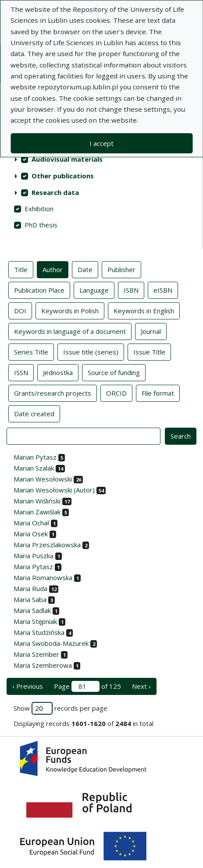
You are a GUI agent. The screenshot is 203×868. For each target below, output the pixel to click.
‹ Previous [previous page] (28, 686)
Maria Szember (36, 654)
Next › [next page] (141, 686)
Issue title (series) (91, 351)
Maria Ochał (31, 523)
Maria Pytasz (33, 567)
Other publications (63, 176)
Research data (55, 192)
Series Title (31, 351)
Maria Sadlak (32, 610)
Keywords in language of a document (70, 331)
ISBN (131, 290)
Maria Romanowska (43, 577)
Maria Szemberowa (43, 665)
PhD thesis (41, 225)
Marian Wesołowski (43, 479)
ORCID (116, 393)
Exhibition (39, 209)
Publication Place (39, 290)
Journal (151, 331)
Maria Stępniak (35, 621)
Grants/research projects (53, 393)
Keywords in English (144, 310)
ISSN (21, 372)
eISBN (163, 290)
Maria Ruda (30, 588)
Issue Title (149, 351)
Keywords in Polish (70, 310)
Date (85, 269)
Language (94, 290)
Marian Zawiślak (37, 512)
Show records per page (61, 708)
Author (53, 269)
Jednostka (58, 372)
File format (158, 393)
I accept (101, 143)
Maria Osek (31, 534)
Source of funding (114, 372)
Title (21, 269)
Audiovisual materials (67, 159)
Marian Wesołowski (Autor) (54, 490)
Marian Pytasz (35, 457)
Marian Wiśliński (37, 501)
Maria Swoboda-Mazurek (51, 643)
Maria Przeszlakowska (47, 545)
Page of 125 (87, 686)
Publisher (121, 269)
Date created (34, 413)
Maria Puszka (34, 556)
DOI (20, 310)
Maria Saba (30, 599)
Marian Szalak (34, 468)
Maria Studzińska (39, 632)
